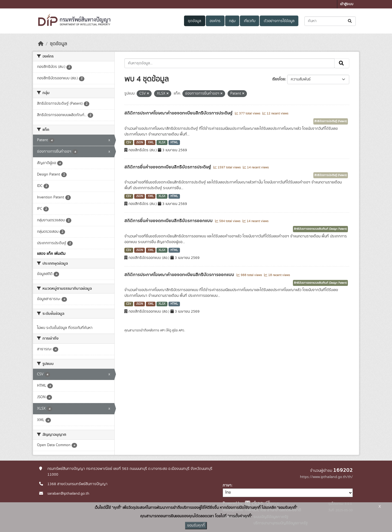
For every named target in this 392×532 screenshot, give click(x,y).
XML (151, 143)
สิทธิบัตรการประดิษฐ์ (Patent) (331, 121)
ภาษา (227, 485)
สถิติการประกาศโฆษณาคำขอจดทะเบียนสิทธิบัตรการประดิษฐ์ (179, 113)
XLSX (162, 143)
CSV (129, 143)
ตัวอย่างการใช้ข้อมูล (279, 21)
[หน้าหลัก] (41, 44)
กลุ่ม (232, 21)
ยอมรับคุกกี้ (196, 525)
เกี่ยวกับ (250, 21)
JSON (140, 143)
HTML (174, 143)
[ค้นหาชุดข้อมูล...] (330, 21)
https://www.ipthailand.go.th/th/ (326, 477)
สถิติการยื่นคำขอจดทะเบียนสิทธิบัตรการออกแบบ (169, 221)
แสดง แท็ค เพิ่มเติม (51, 254)
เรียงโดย (279, 79)
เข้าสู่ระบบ (347, 4)
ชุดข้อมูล (195, 21)
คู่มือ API (178, 330)
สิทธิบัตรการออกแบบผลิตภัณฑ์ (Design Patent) (320, 229)
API (162, 330)
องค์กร (215, 21)
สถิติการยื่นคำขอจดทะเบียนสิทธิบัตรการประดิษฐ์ (168, 167)
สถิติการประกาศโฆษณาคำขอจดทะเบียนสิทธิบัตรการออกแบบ (180, 275)
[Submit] (350, 21)
